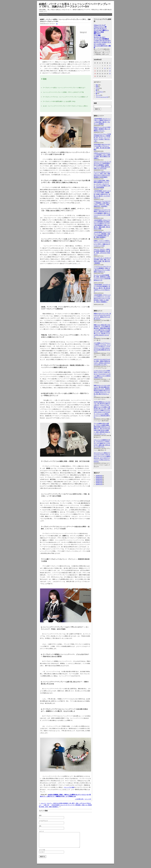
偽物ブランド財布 (99, 32)
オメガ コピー (107, 41)
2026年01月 (99, 481)
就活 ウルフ (97, 34)
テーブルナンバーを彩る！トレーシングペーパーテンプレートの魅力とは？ (64, 88)
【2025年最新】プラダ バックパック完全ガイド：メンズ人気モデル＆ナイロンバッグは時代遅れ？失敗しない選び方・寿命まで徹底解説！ (102, 298)
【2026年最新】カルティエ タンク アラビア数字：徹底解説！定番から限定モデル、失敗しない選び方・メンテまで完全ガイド (102, 194)
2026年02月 (99, 479)
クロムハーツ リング (100, 25)
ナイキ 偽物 (97, 35)
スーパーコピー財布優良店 (101, 39)
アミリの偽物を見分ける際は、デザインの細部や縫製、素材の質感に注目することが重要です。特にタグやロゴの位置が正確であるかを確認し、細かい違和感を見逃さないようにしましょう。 (102, 429)
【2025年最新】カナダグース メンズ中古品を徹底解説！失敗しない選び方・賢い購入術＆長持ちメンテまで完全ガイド (102, 288)
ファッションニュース (102, 97)
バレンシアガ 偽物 (69, 787)
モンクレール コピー (100, 37)
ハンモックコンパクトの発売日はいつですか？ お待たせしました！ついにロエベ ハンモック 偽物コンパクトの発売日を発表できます (102, 374)
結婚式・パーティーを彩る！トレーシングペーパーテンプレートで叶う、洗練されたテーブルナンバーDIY (75, 5)
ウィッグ (98, 95)
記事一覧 (46, 805)
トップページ (44, 14)
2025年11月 (99, 484)
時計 (97, 85)
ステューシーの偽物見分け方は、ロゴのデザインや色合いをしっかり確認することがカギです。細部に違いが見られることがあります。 (102, 443)
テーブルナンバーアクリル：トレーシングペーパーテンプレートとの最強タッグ (65, 97)
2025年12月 (99, 482)
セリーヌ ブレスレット (100, 29)
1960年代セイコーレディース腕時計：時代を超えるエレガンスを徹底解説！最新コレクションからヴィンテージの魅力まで (102, 213)
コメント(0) (88, 799)
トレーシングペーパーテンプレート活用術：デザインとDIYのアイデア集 (63, 92)
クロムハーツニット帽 (100, 27)
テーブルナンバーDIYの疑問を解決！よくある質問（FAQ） (60, 101)
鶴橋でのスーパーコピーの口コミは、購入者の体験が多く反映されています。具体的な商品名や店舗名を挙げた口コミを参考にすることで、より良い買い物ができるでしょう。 (102, 391)
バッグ (98, 88)
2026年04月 (99, 476)
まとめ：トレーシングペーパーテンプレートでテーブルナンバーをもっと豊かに (65, 106)
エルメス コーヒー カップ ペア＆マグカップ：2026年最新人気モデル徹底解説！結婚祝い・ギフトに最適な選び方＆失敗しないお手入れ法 (102, 165)
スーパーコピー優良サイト (101, 30)
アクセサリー (99, 92)
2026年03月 (99, 477)
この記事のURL (79, 799)
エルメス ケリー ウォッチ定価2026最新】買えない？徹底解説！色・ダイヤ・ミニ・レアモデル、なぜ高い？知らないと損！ (102, 138)
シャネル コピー (98, 41)
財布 (97, 87)
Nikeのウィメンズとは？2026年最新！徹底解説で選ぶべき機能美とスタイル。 (102, 129)
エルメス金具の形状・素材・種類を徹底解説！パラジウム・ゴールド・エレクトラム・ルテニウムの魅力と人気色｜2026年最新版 (102, 184)
